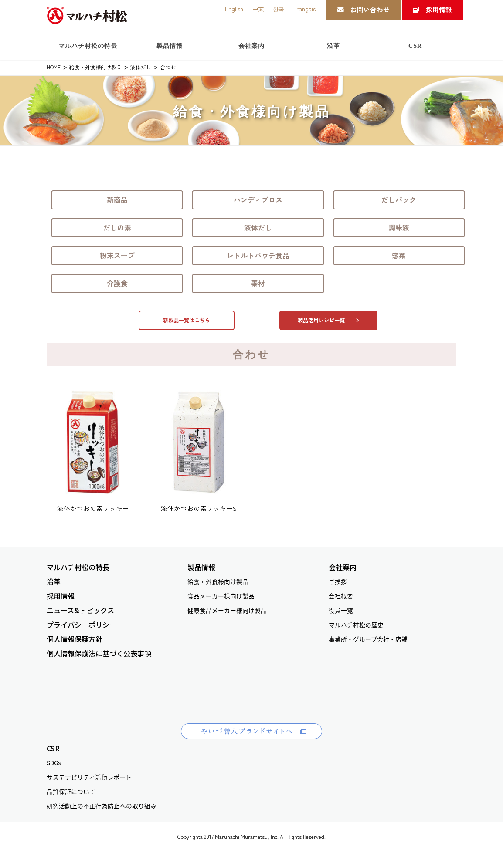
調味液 (399, 228)
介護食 (117, 283)
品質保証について (71, 791)
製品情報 (201, 567)
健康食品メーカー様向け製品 (227, 610)
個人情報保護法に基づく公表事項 (99, 654)
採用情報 (432, 9)
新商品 (117, 200)
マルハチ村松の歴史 (356, 625)
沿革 (54, 582)
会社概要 (341, 596)
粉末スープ (117, 255)
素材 (258, 283)
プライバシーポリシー (82, 625)
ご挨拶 (338, 581)
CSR (53, 748)
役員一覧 (341, 610)
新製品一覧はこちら (187, 320)
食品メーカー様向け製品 (221, 596)
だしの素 (117, 228)
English (234, 9)
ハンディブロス (258, 200)
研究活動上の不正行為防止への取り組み (102, 806)
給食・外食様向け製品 (218, 581)
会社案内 (343, 567)
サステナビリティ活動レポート (89, 777)
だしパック (399, 200)
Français (304, 9)
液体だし (258, 228)
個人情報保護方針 (75, 639)
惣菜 (399, 255)
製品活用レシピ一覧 (328, 320)
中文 (258, 9)
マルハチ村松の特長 (78, 567)
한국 (279, 9)
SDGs (54, 763)
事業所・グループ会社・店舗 (368, 639)
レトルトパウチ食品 (258, 255)
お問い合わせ (364, 9)
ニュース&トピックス (80, 610)
